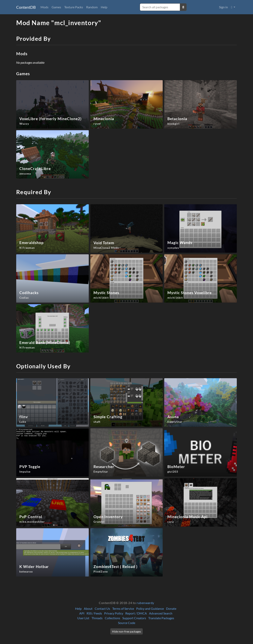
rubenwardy (145, 603)
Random (92, 7)
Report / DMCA (136, 613)
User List (83, 618)
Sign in (223, 7)
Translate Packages (161, 618)
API (82, 613)
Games (56, 7)
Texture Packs (74, 7)
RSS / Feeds (94, 613)
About (88, 608)
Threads (97, 618)
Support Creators (134, 618)
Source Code (127, 623)
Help (104, 7)
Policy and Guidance (150, 608)
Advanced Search (161, 613)
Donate (171, 608)
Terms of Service (123, 608)
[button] (233, 7)
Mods (44, 7)
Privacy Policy (114, 613)
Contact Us (102, 608)
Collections (112, 618)
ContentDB (26, 7)
